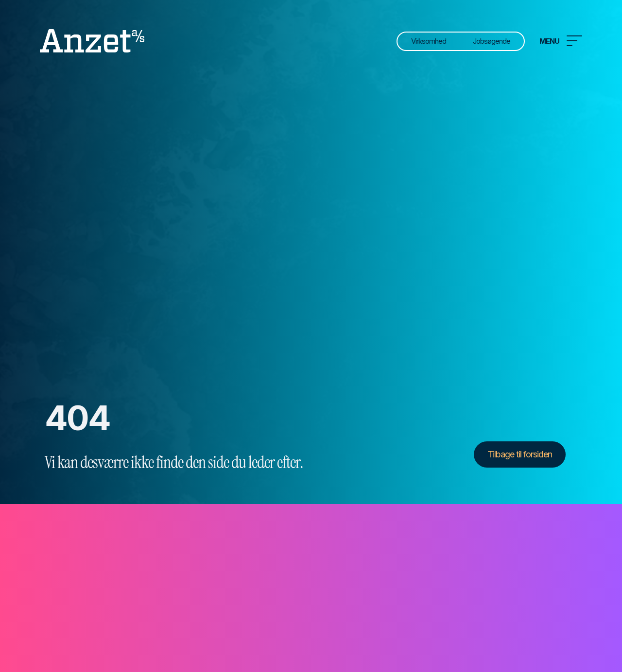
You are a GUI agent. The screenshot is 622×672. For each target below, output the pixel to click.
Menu (561, 41)
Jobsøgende (492, 41)
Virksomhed (429, 41)
